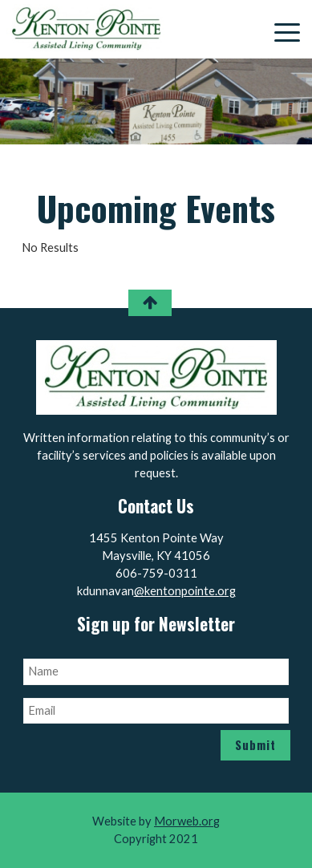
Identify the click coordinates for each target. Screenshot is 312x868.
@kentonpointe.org (185, 591)
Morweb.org (187, 821)
